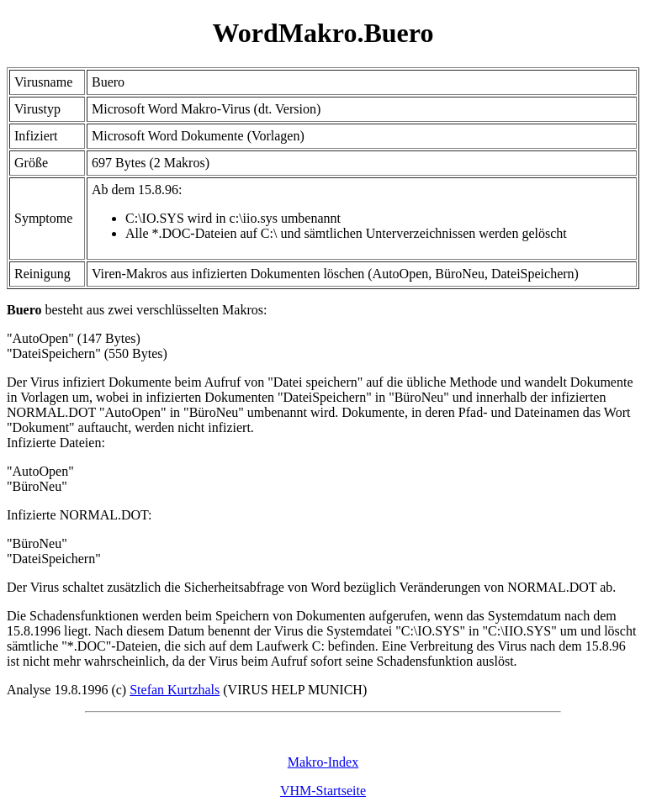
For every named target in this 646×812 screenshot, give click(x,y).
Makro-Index (323, 762)
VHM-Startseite (323, 791)
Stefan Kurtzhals (175, 690)
